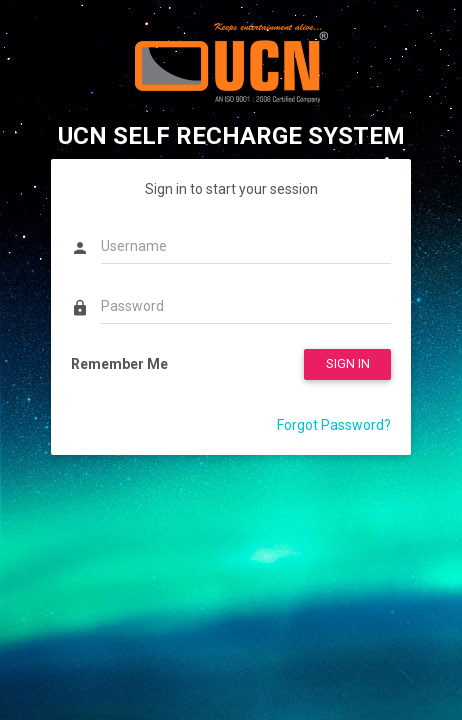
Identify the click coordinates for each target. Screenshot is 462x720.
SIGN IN (348, 363)
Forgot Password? (334, 425)
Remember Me (119, 364)
